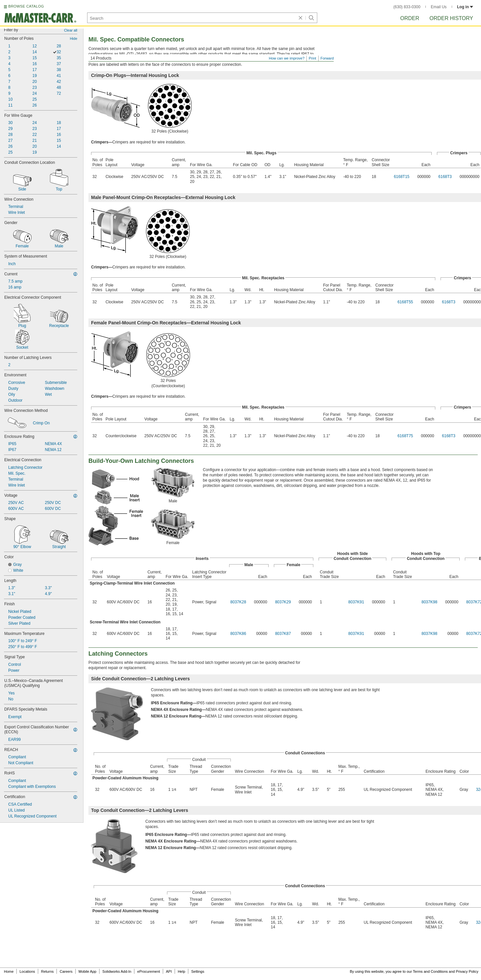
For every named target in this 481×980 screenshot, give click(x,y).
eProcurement (149, 971)
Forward (327, 58)
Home (9, 971)
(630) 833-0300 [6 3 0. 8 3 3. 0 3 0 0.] (407, 7)
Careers (66, 971)
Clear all (71, 30)
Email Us (439, 7)
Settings (198, 971)
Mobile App (87, 971)
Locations (27, 971)
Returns (48, 971)
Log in (465, 7)
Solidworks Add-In (117, 971)
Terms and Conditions (430, 971)
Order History (451, 18)
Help (182, 971)
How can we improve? (287, 58)
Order (410, 18)
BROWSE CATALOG (26, 6)
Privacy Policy (467, 971)
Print (313, 58)
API (169, 971)
